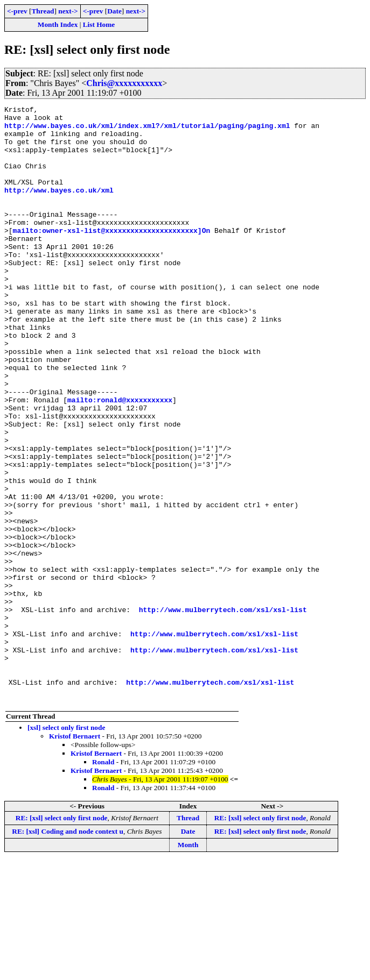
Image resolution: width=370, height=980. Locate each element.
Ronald (103, 881)
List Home (99, 24)
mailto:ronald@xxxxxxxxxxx (120, 459)
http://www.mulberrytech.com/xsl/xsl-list (223, 711)
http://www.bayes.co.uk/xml (59, 208)
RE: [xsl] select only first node (62, 937)
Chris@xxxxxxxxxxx (124, 83)
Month (188, 964)
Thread (43, 11)
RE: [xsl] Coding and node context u (68, 951)
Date (114, 11)
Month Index (58, 24)
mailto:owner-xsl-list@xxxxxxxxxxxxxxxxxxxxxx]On (112, 256)
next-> (68, 11)
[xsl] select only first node (66, 847)
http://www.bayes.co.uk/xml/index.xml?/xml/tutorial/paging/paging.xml (147, 130)
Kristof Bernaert (75, 855)
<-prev (17, 11)
